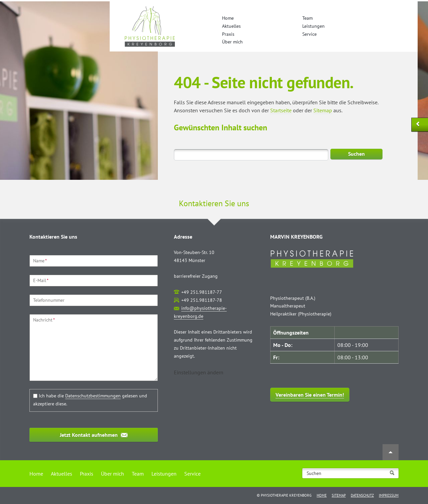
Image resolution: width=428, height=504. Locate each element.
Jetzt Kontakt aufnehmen (89, 435)
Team (307, 18)
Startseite (281, 110)
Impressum (389, 495)
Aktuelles (231, 26)
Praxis (228, 34)
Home (228, 18)
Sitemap (323, 110)
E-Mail (41, 280)
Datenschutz (362, 495)
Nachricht (44, 320)
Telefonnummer (49, 300)
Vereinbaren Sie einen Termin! (310, 395)
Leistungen (313, 26)
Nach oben (391, 452)
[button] (199, 372)
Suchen (356, 154)
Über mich (232, 42)
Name (40, 261)
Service (309, 34)
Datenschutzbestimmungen (93, 396)
